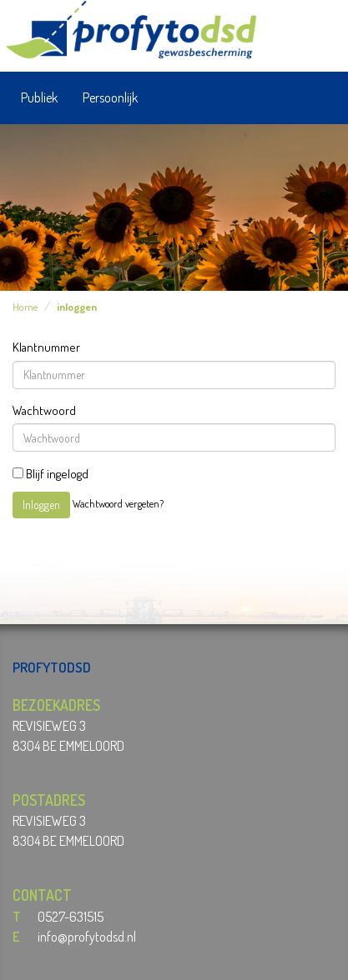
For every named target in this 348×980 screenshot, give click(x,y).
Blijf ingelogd (50, 474)
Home (25, 307)
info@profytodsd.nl (87, 937)
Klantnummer (46, 347)
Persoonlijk (110, 97)
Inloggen (41, 505)
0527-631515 (71, 917)
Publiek (39, 97)
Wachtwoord (44, 410)
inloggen (77, 307)
